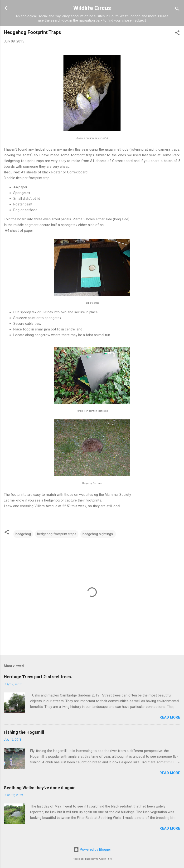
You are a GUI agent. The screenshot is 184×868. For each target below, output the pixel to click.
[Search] (177, 10)
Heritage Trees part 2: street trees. (38, 677)
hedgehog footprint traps (57, 534)
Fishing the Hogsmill (24, 732)
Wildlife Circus (92, 8)
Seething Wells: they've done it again (40, 788)
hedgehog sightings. (98, 534)
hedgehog (23, 534)
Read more (170, 717)
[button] (177, 34)
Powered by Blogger (92, 849)
